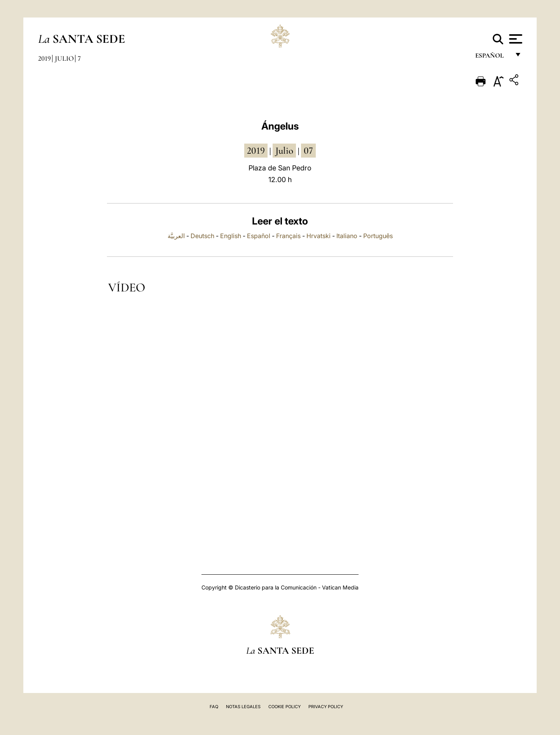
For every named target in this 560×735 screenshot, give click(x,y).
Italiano (347, 236)
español (493, 57)
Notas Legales (243, 707)
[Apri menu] (515, 39)
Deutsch (202, 236)
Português (378, 236)
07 (308, 151)
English (231, 236)
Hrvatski (318, 236)
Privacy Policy (326, 707)
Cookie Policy (284, 707)
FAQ (214, 707)
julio (284, 151)
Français (288, 236)
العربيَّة (176, 236)
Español (259, 236)
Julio (64, 58)
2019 (45, 58)
